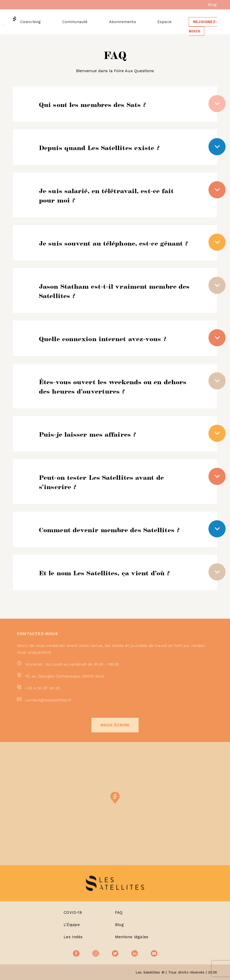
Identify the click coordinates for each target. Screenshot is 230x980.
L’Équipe (72, 925)
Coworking (31, 22)
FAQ (119, 913)
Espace (164, 22)
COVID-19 (73, 913)
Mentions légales (132, 937)
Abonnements (123, 22)
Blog (212, 5)
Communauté (75, 22)
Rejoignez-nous (203, 26)
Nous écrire (115, 725)
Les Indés (73, 937)
